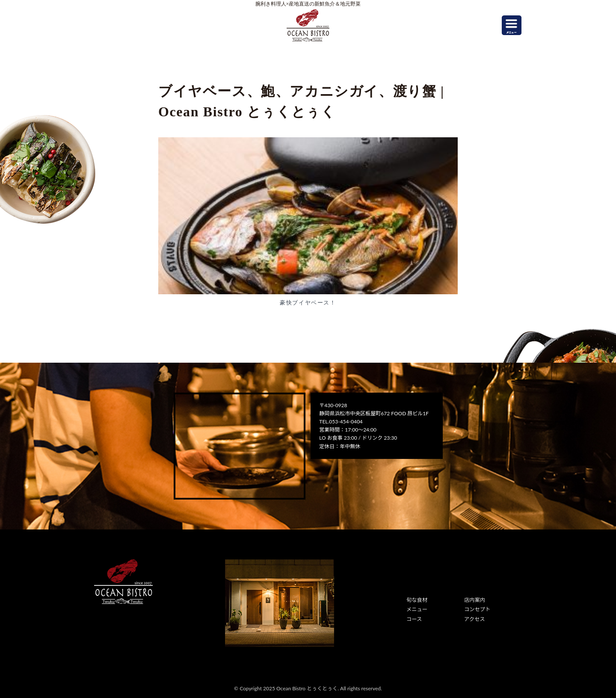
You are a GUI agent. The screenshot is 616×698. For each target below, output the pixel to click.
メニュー (417, 609)
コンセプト (477, 609)
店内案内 (474, 600)
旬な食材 (417, 600)
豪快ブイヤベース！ (308, 303)
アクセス (474, 619)
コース (414, 619)
